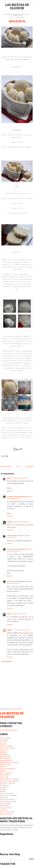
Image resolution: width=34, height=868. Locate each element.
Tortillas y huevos (5, 808)
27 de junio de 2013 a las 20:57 (21, 522)
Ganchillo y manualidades (7, 769)
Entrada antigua (30, 466)
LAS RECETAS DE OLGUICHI (17, 6)
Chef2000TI (3, 754)
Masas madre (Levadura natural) (8, 781)
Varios (2, 810)
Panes (12, 17)
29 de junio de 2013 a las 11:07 (22, 630)
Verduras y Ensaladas (5, 812)
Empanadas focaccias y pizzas (8, 763)
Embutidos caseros (5, 760)
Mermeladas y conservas (6, 783)
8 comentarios (17, 16)
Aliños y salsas (4, 738)
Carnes (2, 752)
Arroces (2, 742)
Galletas (2, 767)
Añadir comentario (7, 661)
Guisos (2, 771)
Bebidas (2, 744)
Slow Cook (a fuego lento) (7, 802)
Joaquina (10, 522)
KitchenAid (3, 775)
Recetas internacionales (6, 800)
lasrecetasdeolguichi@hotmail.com (9, 730)
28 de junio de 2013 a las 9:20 (18, 614)
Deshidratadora (4, 756)
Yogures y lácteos (4, 814)
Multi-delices (3, 785)
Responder (10, 491)
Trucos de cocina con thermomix (17, 60)
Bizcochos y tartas (5, 746)
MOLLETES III (17, 21)
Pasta (1, 791)
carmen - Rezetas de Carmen (15, 536)
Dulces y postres (4, 758)
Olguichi (9, 630)
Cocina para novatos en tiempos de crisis (18, 497)
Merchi (9, 478)
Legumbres (3, 777)
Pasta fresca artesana (5, 793)
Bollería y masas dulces (6, 748)
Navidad (2, 787)
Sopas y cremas (4, 804)
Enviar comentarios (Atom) (14, 709)
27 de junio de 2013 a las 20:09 (19, 478)
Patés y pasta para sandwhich (7, 795)
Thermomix (20, 17)
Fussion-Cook (4, 765)
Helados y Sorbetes (5, 773)
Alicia (9, 614)
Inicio (18, 466)
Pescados (2, 798)
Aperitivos (3, 740)
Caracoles (2, 750)
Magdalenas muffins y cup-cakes (8, 779)
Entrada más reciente (6, 466)
